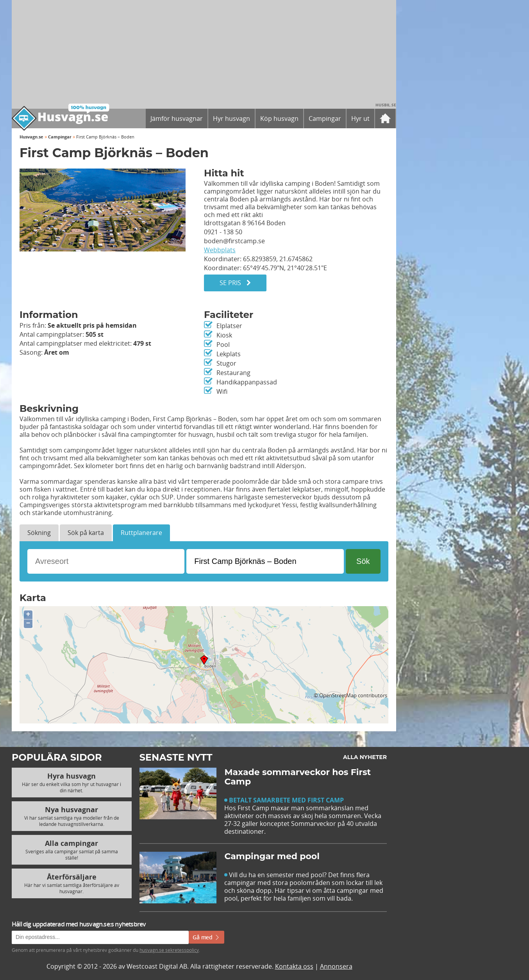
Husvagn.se (31, 137)
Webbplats (220, 250)
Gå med (206, 937)
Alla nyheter (365, 757)
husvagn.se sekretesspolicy (169, 950)
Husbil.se (386, 105)
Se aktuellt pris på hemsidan (92, 325)
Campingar (60, 137)
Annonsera (336, 966)
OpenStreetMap (338, 695)
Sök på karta (86, 533)
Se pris (235, 283)
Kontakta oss (294, 966)
